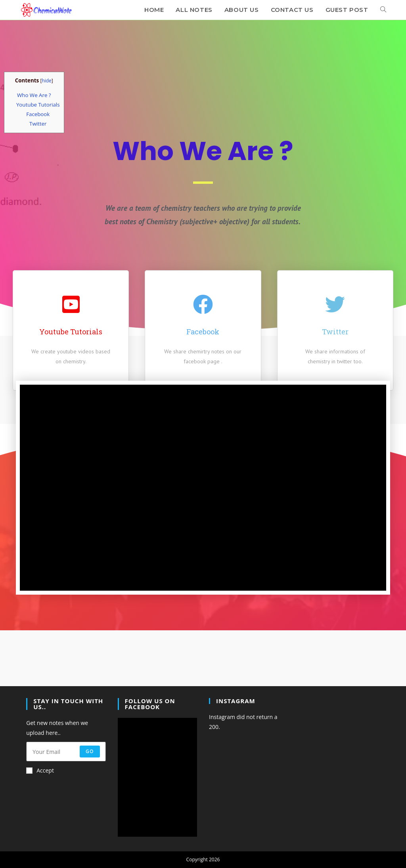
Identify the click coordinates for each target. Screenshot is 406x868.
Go (90, 751)
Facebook (38, 114)
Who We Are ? (34, 95)
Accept (40, 770)
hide (46, 81)
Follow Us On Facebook (150, 704)
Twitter (38, 124)
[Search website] (383, 10)
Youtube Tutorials (38, 105)
